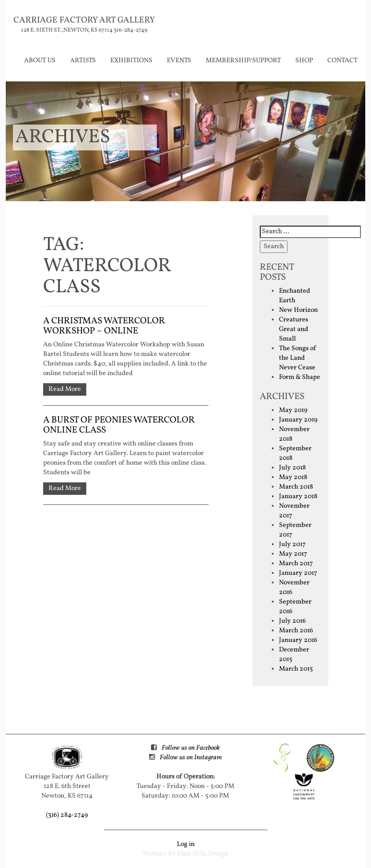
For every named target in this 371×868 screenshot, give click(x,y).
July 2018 (292, 468)
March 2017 (296, 564)
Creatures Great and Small (294, 329)
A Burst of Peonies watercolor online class (119, 425)
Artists (83, 61)
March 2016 (296, 631)
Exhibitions (131, 61)
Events (179, 61)
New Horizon (298, 310)
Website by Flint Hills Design (185, 854)
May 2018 (293, 477)
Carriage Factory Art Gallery (84, 20)
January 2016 (298, 640)
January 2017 (298, 573)
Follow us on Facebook (191, 748)
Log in (186, 844)
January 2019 (298, 420)
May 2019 (293, 410)
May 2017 (293, 554)
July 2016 (292, 621)
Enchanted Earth (295, 296)
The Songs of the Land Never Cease (298, 358)
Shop (304, 61)
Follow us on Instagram (191, 758)
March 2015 (296, 669)
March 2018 (296, 487)
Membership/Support (243, 61)
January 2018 (298, 497)
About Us (40, 61)
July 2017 (292, 544)
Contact (342, 61)
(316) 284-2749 (67, 815)
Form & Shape (300, 377)
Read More (65, 389)
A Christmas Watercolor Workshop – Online (104, 326)
